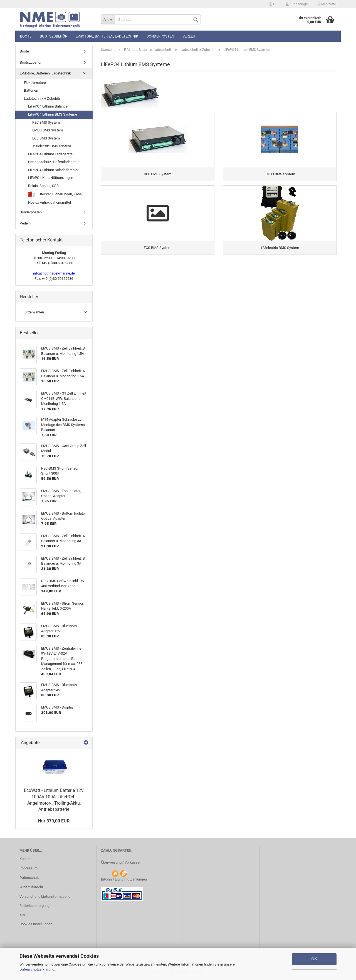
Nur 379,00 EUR (54, 821)
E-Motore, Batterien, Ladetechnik (107, 36)
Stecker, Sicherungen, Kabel (55, 194)
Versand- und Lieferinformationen (46, 897)
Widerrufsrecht (31, 887)
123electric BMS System (52, 146)
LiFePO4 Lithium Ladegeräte (50, 154)
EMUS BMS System (48, 130)
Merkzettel (327, 4)
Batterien (31, 90)
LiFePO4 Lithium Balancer (48, 106)
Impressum (29, 868)
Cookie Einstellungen (36, 924)
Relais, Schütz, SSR (43, 186)
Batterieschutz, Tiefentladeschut (54, 162)
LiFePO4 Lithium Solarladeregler (53, 170)
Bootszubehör (54, 36)
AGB (23, 915)
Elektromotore (35, 83)
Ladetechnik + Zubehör (42, 99)
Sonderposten (160, 36)
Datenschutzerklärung (37, 969)
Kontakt (26, 859)
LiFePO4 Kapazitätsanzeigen (51, 178)
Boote (26, 36)
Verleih (189, 36)
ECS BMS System (46, 138)
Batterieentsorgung (34, 906)
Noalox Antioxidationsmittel (50, 202)
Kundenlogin (297, 4)
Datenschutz (29, 878)
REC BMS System (46, 122)
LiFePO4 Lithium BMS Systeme (53, 114)
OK (314, 959)
